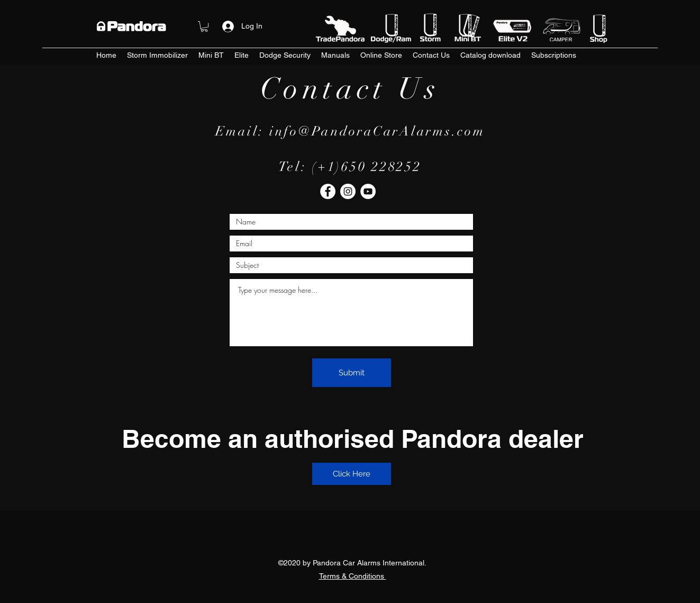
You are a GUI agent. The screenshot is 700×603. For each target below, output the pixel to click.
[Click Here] (352, 474)
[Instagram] (348, 191)
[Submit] (352, 373)
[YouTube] (368, 191)
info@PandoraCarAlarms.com (377, 131)
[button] (204, 26)
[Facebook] (328, 191)
